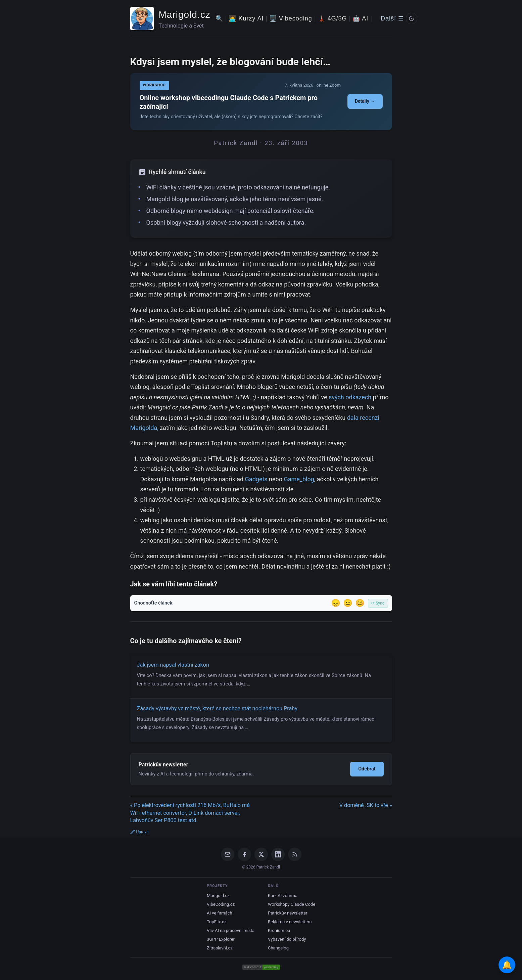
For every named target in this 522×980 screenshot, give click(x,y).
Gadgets (256, 479)
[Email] (228, 854)
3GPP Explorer (221, 939)
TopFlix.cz (217, 922)
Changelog (278, 948)
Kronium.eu (279, 930)
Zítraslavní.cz (220, 948)
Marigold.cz (185, 15)
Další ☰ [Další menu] (392, 18)
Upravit (139, 832)
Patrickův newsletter (288, 913)
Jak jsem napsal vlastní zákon (173, 665)
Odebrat (367, 769)
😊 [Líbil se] (360, 603)
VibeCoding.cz (221, 904)
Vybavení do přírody (287, 939)
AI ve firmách (220, 913)
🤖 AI (360, 18)
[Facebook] (244, 854)
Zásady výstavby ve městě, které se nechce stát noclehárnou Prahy (217, 708)
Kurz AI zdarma (283, 896)
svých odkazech (350, 397)
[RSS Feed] (295, 854)
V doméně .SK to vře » (366, 805)
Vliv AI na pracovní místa (231, 930)
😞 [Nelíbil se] (336, 603)
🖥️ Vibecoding (291, 18)
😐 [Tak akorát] (348, 603)
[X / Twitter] (261, 854)
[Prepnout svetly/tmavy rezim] (412, 18)
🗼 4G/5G (333, 18)
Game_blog (299, 479)
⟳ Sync (378, 603)
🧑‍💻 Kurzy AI (246, 18)
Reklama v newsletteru (290, 922)
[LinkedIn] (278, 854)
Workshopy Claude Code (292, 904)
